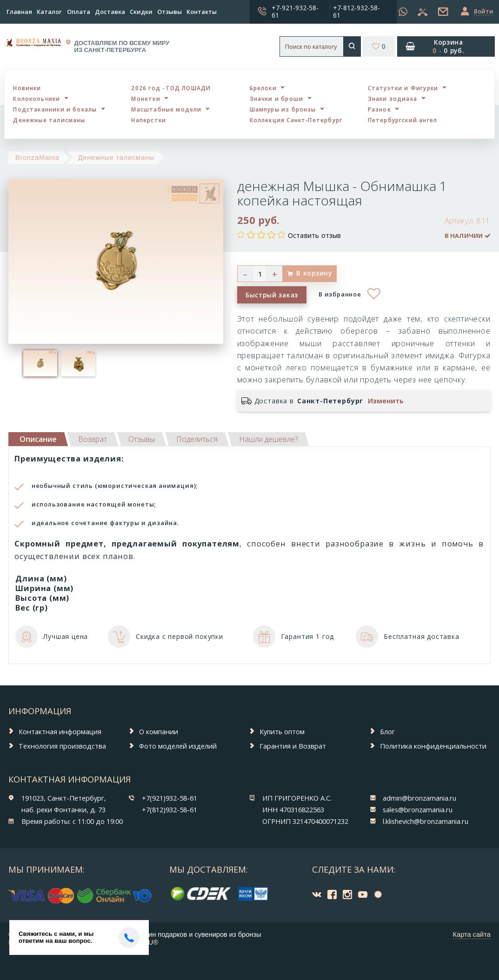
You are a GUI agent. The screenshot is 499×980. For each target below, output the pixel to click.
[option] (40, 363)
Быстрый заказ (272, 295)
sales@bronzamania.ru (418, 809)
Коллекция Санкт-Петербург (296, 120)
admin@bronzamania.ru (419, 798)
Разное (379, 109)
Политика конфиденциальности (433, 746)
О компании (159, 731)
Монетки (146, 99)
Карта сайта (472, 934)
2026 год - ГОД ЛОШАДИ (171, 88)
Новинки (27, 88)
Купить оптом (282, 731)
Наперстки (149, 120)
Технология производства (62, 746)
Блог (387, 731)
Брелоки (263, 88)
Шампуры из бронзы (283, 109)
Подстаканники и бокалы (55, 109)
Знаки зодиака (393, 99)
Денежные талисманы (49, 120)
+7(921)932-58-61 (170, 798)
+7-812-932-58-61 (356, 11)
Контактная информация (60, 731)
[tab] (93, 439)
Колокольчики (37, 99)
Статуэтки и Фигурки (403, 88)
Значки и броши (277, 99)
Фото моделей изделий (178, 746)
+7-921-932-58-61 (295, 11)
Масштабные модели (166, 109)
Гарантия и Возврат (293, 746)
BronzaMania (37, 158)
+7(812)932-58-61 (170, 809)
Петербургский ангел (403, 120)
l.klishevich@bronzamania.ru (426, 821)
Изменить (386, 401)
